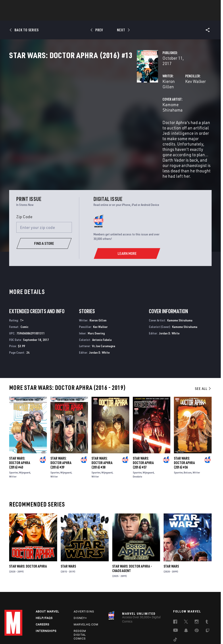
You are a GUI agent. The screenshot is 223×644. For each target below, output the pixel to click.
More (177, 16)
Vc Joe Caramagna (104, 312)
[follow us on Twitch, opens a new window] (208, 599)
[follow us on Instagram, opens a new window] (197, 590)
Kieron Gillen (85, 96)
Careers (43, 592)
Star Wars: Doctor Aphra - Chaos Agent (132, 534)
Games (143, 16)
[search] (211, 6)
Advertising (84, 579)
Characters (83, 16)
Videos (160, 16)
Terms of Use (16, 628)
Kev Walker (151, 96)
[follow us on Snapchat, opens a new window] (186, 598)
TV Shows (124, 16)
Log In (21, 6)
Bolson (188, 438)
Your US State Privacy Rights (67, 628)
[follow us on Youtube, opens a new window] (176, 598)
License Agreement (201, 628)
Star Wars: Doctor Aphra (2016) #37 (143, 429)
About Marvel (47, 579)
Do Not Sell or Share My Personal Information (116, 628)
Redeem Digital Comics (80, 602)
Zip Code (24, 183)
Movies (104, 16)
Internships (46, 598)
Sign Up (35, 6)
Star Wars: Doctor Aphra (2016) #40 (20, 429)
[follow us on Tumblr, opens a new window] (207, 590)
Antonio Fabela (102, 306)
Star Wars (68, 532)
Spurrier (14, 438)
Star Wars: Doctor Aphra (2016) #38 (102, 429)
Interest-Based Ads (99, 633)
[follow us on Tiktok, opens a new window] (175, 608)
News (44, 16)
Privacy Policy (37, 628)
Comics (61, 16)
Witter (13, 442)
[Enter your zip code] (44, 193)
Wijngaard (25, 438)
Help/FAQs (44, 585)
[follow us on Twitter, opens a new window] (186, 590)
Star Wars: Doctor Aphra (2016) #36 (184, 429)
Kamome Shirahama (92, 113)
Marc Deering (96, 299)
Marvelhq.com (86, 592)
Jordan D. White (99, 318)
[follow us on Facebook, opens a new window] (175, 590)
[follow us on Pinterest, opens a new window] (197, 598)
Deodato (138, 442)
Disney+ (80, 585)
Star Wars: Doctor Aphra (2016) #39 (61, 429)
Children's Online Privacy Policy (167, 628)
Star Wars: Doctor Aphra (28, 532)
